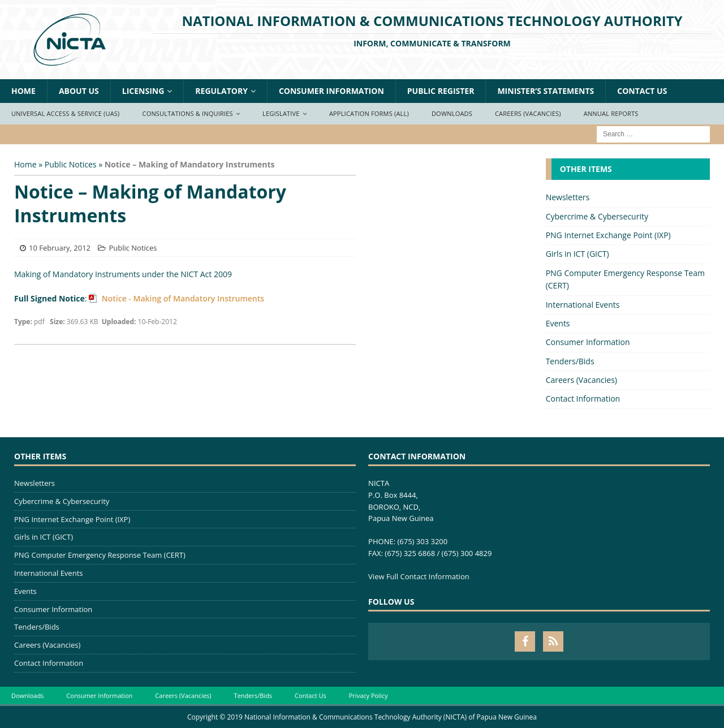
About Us (79, 91)
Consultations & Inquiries (188, 113)
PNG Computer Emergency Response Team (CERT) (625, 279)
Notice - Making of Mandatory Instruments (182, 298)
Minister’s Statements (546, 91)
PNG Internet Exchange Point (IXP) (608, 235)
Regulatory (221, 91)
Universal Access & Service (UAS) (66, 113)
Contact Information (583, 399)
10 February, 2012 (60, 248)
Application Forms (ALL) (369, 113)
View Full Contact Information (419, 576)
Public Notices (71, 164)
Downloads (452, 113)
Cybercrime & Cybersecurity (597, 216)
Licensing (143, 91)
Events (558, 323)
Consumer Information (331, 91)
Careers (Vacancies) (528, 113)
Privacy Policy (369, 695)
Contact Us (642, 91)
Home (23, 91)
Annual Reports (611, 113)
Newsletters (568, 197)
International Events (583, 305)
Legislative (281, 113)
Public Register (441, 91)
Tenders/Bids (570, 361)
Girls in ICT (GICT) (578, 254)
